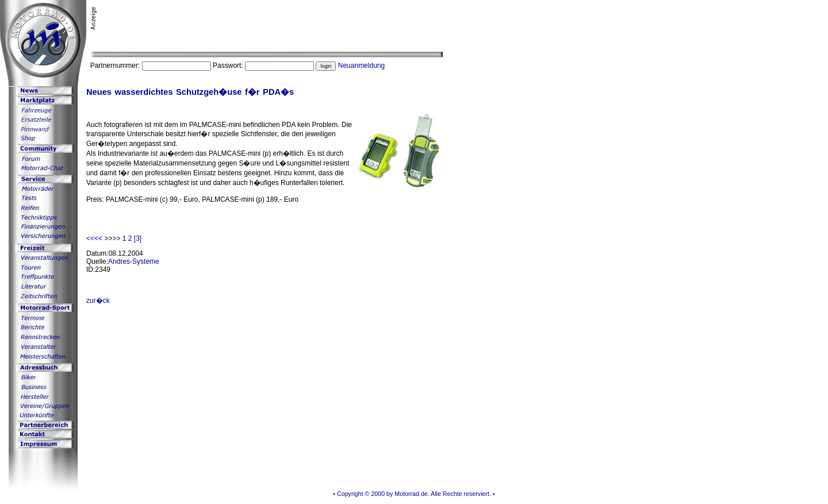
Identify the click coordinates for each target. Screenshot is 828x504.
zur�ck (98, 301)
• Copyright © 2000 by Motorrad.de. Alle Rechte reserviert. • (414, 494)
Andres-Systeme (134, 261)
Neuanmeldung (361, 66)
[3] (138, 238)
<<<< (95, 238)
